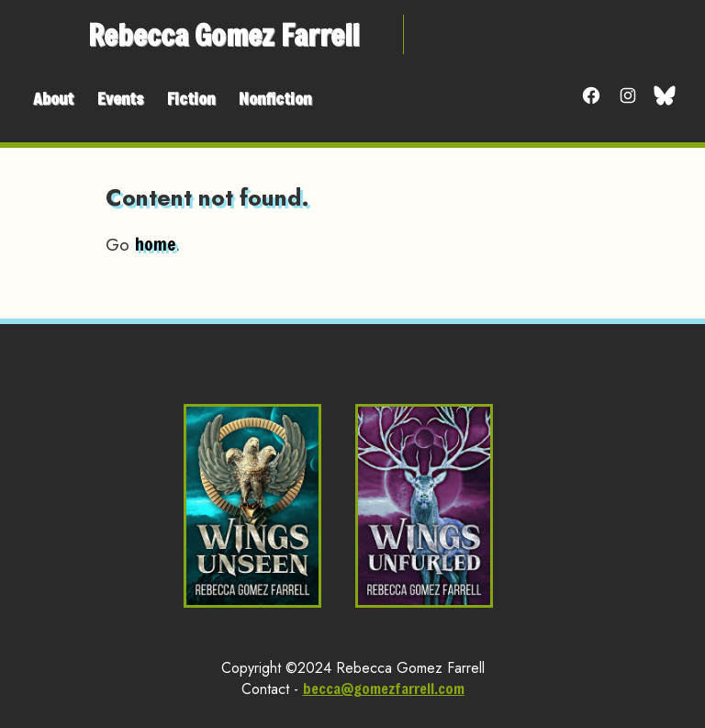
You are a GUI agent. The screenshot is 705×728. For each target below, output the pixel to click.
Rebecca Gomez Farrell (224, 34)
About (53, 98)
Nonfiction (275, 98)
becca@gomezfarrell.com (384, 688)
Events (120, 98)
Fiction (191, 98)
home (155, 244)
